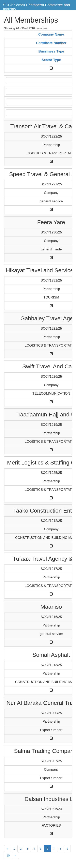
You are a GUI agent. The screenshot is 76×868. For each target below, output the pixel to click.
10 (8, 855)
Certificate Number (51, 43)
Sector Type (51, 60)
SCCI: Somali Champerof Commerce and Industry (36, 7)
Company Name (51, 34)
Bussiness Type (51, 51)
